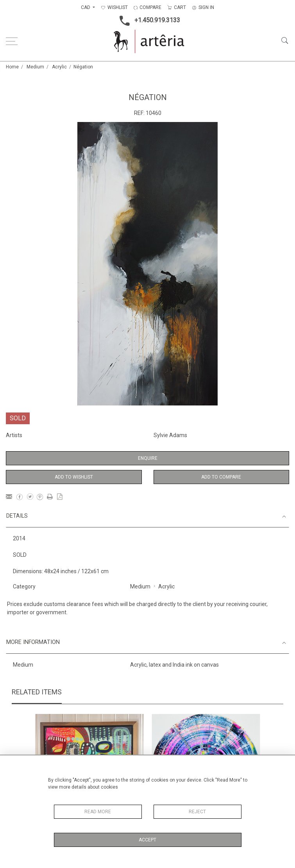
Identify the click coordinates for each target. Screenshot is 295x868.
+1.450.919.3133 (147, 21)
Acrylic (59, 67)
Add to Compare (221, 477)
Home (12, 67)
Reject (197, 812)
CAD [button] (86, 7)
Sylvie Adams (170, 435)
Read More (98, 812)
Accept (147, 840)
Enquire (148, 458)
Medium (35, 67)
